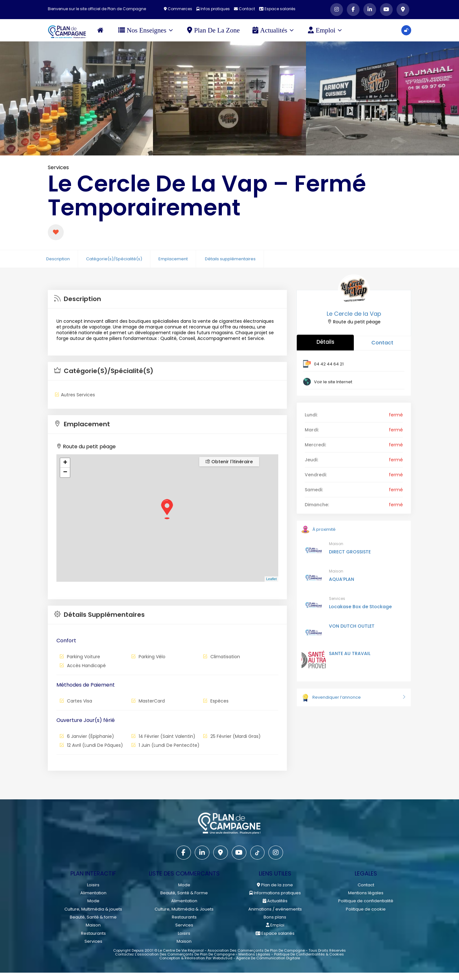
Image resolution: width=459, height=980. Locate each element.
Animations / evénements (275, 909)
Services (58, 167)
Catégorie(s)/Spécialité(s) (114, 259)
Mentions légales (366, 893)
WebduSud (222, 957)
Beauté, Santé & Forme (184, 893)
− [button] (65, 472)
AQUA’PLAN (342, 579)
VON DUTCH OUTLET (352, 626)
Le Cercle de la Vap (354, 314)
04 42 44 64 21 (329, 364)
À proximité (319, 529)
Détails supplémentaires (230, 259)
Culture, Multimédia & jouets (93, 909)
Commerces (178, 9)
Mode (93, 901)
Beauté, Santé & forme (93, 917)
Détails (325, 342)
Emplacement (173, 259)
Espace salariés (277, 9)
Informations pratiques (275, 893)
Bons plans (275, 917)
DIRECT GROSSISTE (350, 552)
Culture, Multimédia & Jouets (184, 909)
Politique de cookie (366, 909)
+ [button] (65, 463)
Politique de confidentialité (366, 901)
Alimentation (93, 893)
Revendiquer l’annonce (354, 697)
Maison (336, 544)
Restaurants (93, 933)
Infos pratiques (213, 9)
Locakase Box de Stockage (360, 607)
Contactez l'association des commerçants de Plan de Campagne (175, 954)
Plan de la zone (214, 30)
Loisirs (93, 885)
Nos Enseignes (146, 30)
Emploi (325, 30)
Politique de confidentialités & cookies (309, 954)
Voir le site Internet (333, 382)
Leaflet (271, 579)
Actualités (273, 30)
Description (58, 259)
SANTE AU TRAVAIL (350, 653)
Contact (244, 9)
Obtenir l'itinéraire (229, 462)
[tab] (167, 299)
